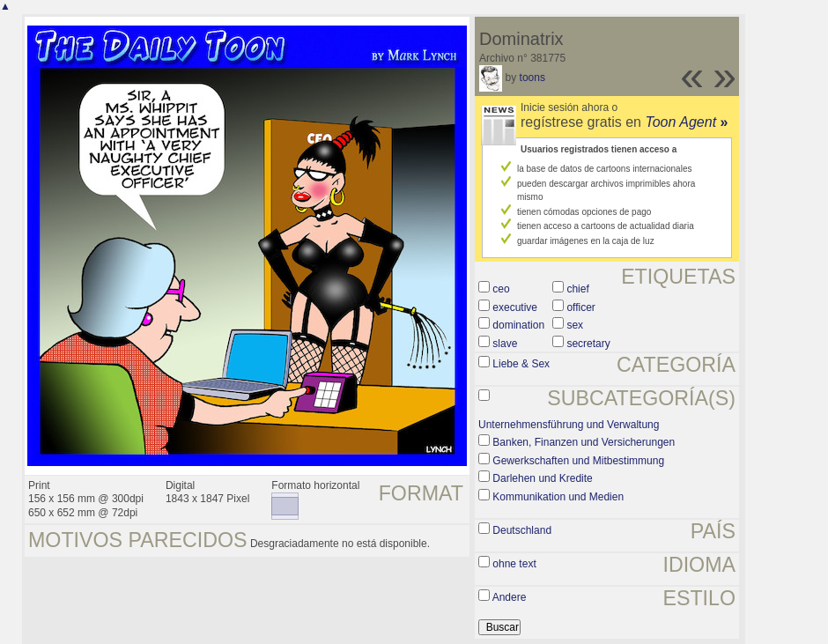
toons (532, 78)
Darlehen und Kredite (542, 478)
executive (515, 307)
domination (518, 325)
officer (580, 307)
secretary (588, 344)
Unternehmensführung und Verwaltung (569, 425)
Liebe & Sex (521, 364)
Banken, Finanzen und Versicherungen (584, 442)
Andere (510, 597)
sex (575, 325)
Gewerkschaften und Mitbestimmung (578, 461)
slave (505, 344)
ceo (501, 289)
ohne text (514, 564)
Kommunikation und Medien (558, 497)
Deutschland (522, 530)
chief (577, 289)
